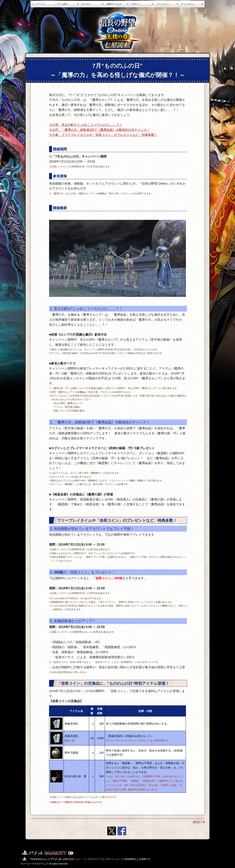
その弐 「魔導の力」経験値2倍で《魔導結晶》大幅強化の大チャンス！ (99, 130)
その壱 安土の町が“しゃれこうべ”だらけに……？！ (86, 125)
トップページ (39, 4)
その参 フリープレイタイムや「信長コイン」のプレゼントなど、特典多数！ (103, 135)
